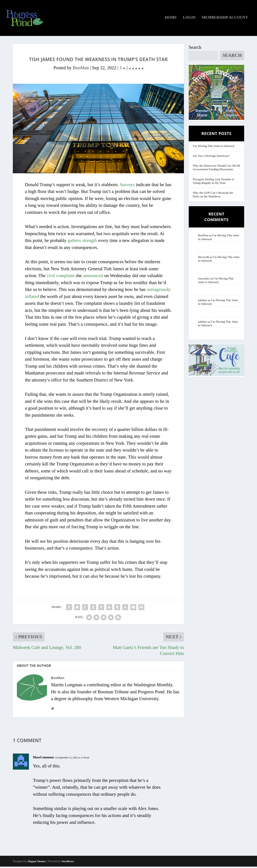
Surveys (127, 186)
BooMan (81, 69)
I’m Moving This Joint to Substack (214, 147)
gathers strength (82, 242)
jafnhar (202, 302)
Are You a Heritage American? (211, 157)
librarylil (203, 259)
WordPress (68, 863)
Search (195, 49)
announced (93, 277)
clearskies (204, 280)
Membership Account (225, 19)
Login (189, 19)
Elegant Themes (37, 863)
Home (171, 19)
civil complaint (61, 277)
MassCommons (43, 759)
